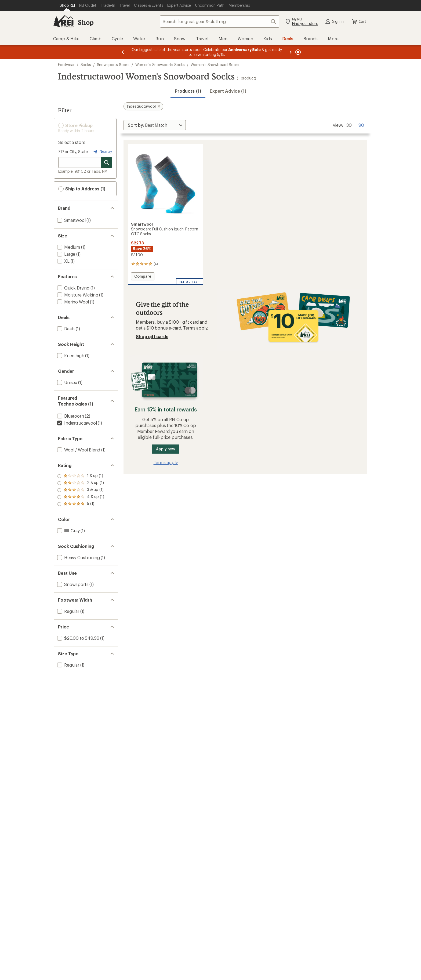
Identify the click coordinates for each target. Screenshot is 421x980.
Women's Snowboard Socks (215, 65)
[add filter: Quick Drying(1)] (73, 288)
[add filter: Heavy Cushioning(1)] (78, 557)
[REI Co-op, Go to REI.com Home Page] (63, 21)
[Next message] (291, 52)
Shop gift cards (152, 336)
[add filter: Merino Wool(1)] (72, 302)
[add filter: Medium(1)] (68, 247)
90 (361, 125)
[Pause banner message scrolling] (297, 52)
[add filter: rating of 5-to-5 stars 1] (81, 476)
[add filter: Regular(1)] (68, 611)
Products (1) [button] (188, 91)
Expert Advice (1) (228, 91)
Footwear (66, 65)
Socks (86, 65)
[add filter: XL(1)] (63, 261)
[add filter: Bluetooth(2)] (70, 416)
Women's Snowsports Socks (160, 65)
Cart (359, 21)
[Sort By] (155, 125)
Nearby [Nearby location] (102, 152)
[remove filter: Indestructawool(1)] (77, 423)
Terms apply (195, 328)
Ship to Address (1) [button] (82, 189)
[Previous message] (123, 52)
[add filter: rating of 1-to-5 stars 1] (81, 504)
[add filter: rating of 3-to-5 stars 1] (81, 490)
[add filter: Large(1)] (66, 254)
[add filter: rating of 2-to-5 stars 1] (81, 497)
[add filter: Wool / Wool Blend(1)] (78, 450)
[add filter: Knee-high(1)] (70, 355)
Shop (86, 22)
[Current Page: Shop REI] (67, 5)
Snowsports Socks (113, 65)
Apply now (166, 449)
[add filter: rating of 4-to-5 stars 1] (81, 483)
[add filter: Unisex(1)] (67, 382)
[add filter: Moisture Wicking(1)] (77, 295)
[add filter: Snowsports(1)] (72, 584)
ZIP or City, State (73, 152)
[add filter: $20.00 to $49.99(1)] (78, 638)
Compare (144, 277)
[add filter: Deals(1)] (65, 329)
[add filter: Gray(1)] (68, 531)
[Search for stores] (107, 162)
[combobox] (220, 21)
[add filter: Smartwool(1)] (71, 220)
